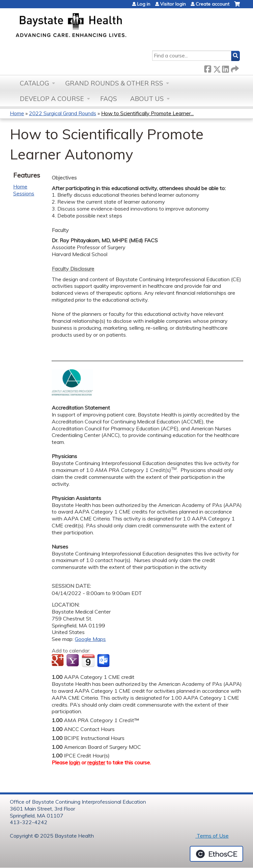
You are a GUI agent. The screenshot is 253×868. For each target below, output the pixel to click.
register (96, 762)
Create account (212, 4)
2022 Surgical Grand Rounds (63, 113)
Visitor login (173, 4)
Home (17, 113)
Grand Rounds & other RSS (114, 83)
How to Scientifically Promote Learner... (147, 113)
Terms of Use (212, 836)
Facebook (208, 68)
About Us (147, 99)
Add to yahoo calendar (73, 661)
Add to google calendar (58, 661)
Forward (234, 68)
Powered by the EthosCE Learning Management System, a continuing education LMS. (216, 854)
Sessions (24, 193)
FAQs (109, 99)
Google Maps (90, 639)
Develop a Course (52, 99)
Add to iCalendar (88, 660)
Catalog (34, 83)
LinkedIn (225, 68)
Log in (144, 4)
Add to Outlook (104, 661)
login (75, 762)
